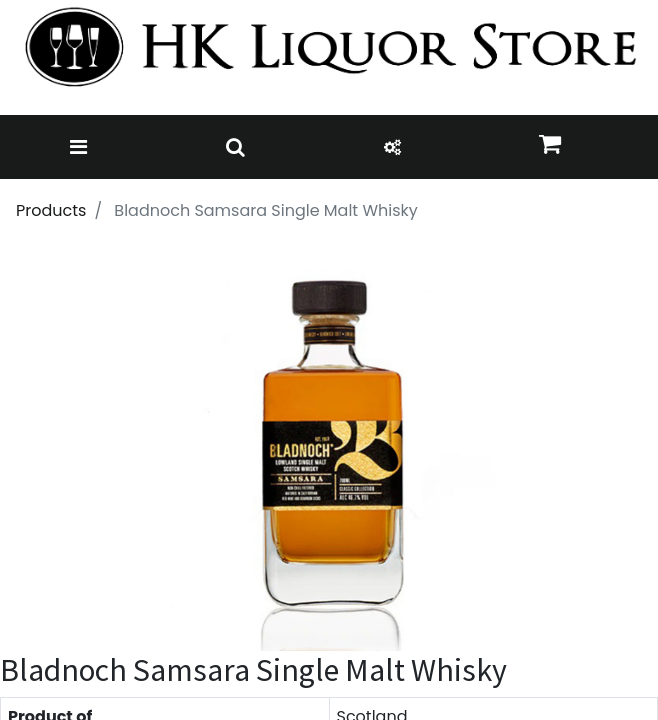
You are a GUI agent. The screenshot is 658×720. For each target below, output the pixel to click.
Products (51, 210)
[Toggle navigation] (78, 147)
